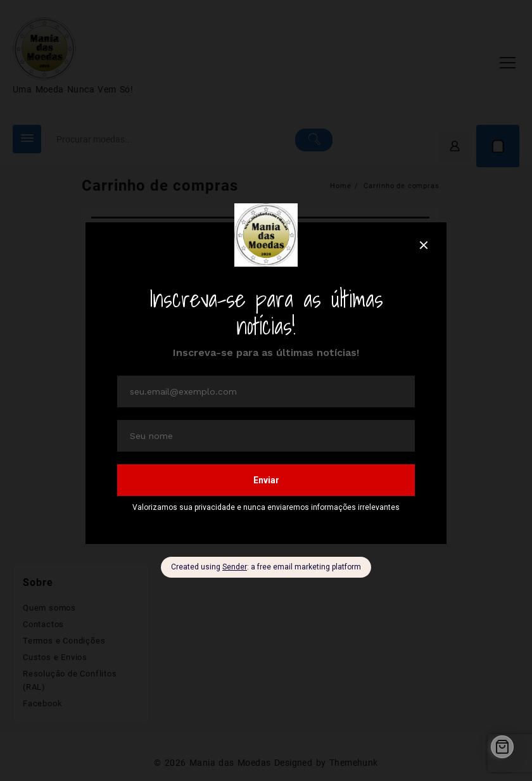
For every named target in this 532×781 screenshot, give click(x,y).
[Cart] (502, 747)
